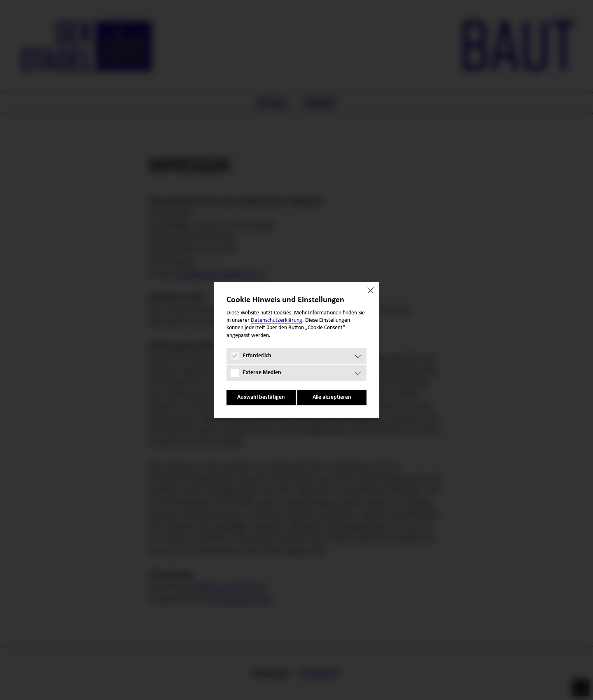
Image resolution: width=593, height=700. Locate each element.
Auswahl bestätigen (261, 397)
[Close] (371, 291)
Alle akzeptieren (332, 397)
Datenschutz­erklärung (277, 320)
